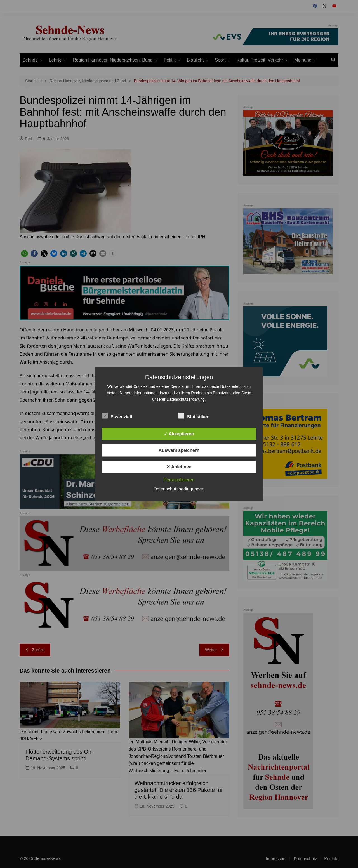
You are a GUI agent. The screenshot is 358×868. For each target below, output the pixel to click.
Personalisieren (179, 480)
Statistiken (194, 416)
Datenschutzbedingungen (179, 489)
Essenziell (117, 416)
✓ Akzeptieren (179, 434)
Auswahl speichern (179, 450)
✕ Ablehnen (179, 467)
